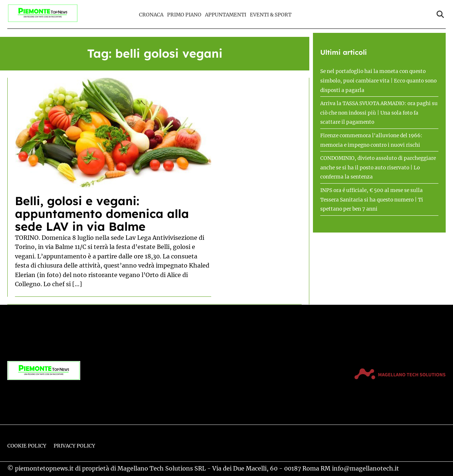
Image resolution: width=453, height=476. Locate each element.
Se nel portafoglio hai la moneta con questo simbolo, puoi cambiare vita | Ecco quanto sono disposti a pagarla (378, 81)
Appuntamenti (226, 15)
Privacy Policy (74, 446)
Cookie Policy (27, 446)
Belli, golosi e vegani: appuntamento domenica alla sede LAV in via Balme (102, 214)
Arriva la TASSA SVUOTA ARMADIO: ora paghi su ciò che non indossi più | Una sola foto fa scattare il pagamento (379, 113)
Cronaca (151, 15)
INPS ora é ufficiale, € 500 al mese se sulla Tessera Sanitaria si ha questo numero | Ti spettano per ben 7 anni (372, 200)
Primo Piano (184, 15)
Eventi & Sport (271, 15)
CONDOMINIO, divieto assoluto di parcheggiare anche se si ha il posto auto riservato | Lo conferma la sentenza (378, 168)
